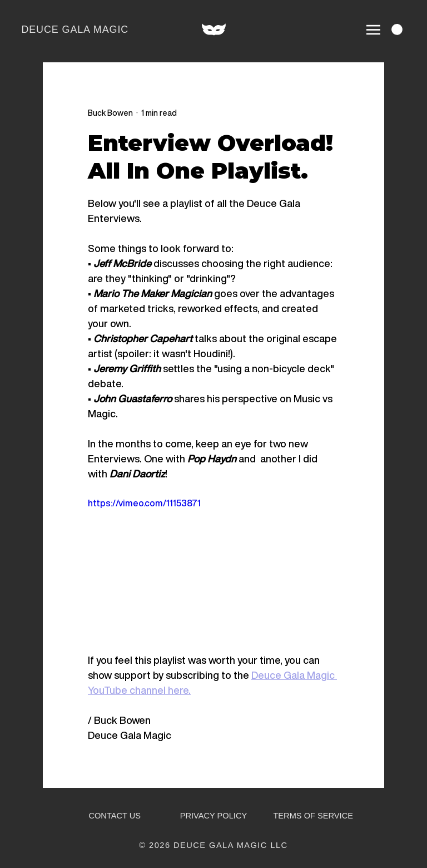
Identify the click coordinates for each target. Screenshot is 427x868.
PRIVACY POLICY (214, 816)
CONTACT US (115, 816)
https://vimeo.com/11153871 (144, 503)
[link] (397, 29)
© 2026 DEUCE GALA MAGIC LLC (213, 845)
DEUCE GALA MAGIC (75, 29)
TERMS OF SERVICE (313, 816)
